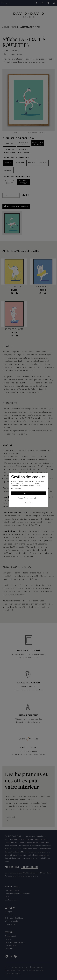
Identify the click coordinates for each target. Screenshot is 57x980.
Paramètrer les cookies (28, 498)
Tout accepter (29, 493)
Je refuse (29, 502)
